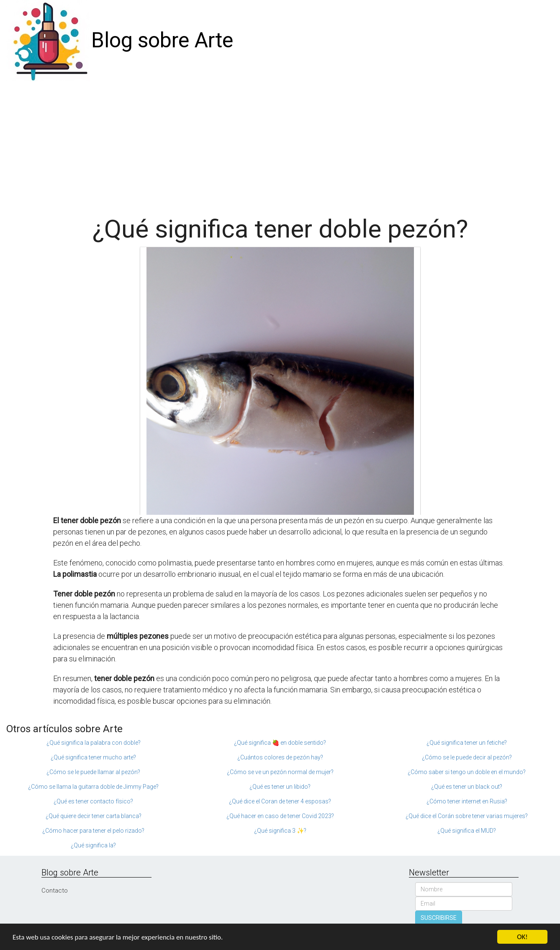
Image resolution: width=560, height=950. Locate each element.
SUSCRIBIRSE (439, 918)
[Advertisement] (280, 144)
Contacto (55, 891)
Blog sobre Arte (162, 40)
